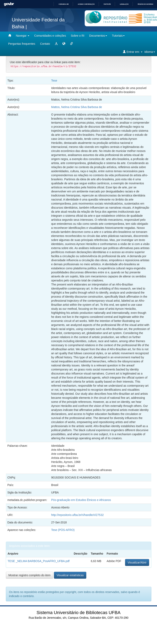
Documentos (98, 36)
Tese (54, 81)
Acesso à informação (86, 4)
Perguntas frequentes (22, 44)
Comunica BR (64, 4)
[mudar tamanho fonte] (56, 44)
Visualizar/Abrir (137, 562)
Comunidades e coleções (50, 36)
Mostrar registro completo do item (30, 575)
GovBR (9, 4)
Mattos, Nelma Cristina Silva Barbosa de (76, 107)
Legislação (124, 4)
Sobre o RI (78, 36)
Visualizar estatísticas (70, 575)
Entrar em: (133, 52)
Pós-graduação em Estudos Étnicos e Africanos (81, 500)
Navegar (23, 36)
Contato (45, 44)
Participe (107, 4)
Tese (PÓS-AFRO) (63, 530)
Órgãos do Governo (145, 4)
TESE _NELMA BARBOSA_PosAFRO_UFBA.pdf (39, 561)
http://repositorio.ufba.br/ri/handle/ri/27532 (77, 515)
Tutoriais (118, 36)
